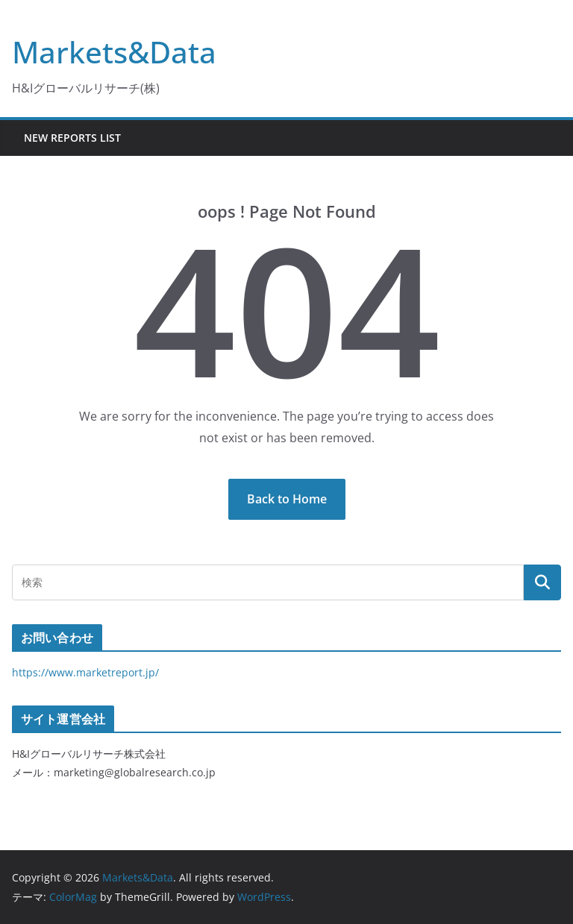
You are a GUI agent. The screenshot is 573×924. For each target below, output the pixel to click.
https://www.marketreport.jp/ (85, 672)
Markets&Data (114, 52)
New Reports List (72, 138)
